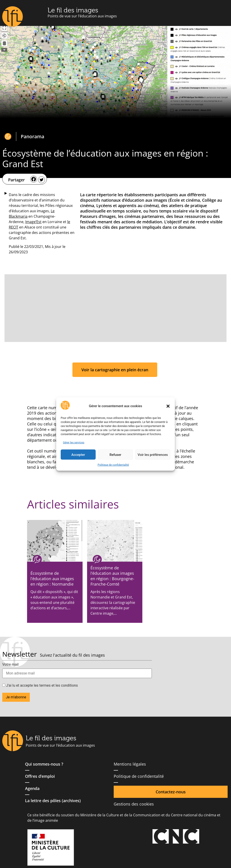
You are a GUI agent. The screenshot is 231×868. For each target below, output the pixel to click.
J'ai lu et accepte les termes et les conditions (40, 686)
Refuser (115, 455)
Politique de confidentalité (113, 465)
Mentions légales (130, 764)
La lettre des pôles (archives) (53, 801)
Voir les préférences (153, 455)
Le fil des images (73, 10)
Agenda (32, 788)
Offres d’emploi (40, 776)
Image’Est (33, 222)
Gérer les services (74, 443)
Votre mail (10, 665)
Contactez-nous (171, 792)
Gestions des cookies (134, 804)
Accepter (78, 455)
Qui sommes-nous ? (44, 764)
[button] (168, 406)
